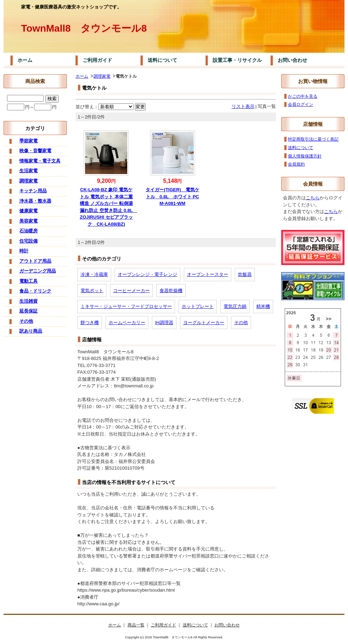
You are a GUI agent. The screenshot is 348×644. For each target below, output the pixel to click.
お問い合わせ (292, 60)
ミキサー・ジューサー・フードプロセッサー (126, 306)
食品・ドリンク (35, 291)
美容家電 (28, 221)
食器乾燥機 (171, 291)
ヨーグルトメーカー (204, 323)
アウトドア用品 (35, 261)
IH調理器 (164, 323)
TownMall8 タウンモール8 (84, 28)
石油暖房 (28, 231)
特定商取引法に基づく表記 (313, 139)
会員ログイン (301, 104)
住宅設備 (28, 241)
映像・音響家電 (35, 151)
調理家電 (102, 76)
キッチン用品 (33, 191)
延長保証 (28, 311)
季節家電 (28, 141)
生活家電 (28, 171)
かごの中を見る (303, 96)
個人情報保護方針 (305, 156)
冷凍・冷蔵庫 (94, 274)
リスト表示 (243, 106)
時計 (24, 251)
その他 (241, 323)
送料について (162, 60)
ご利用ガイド (97, 60)
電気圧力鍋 (235, 306)
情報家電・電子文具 (40, 161)
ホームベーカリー (127, 323)
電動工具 (28, 281)
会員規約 (296, 164)
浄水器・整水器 (35, 201)
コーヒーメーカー (131, 291)
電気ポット (92, 291)
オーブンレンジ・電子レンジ (147, 274)
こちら (313, 198)
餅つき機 (90, 323)
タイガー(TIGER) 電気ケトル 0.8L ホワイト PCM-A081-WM (172, 197)
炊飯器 (245, 274)
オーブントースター (208, 274)
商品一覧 (136, 625)
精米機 (263, 306)
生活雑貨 (28, 301)
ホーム (25, 60)
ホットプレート (198, 306)
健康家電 (28, 211)
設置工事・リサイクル (237, 60)
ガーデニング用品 (38, 271)
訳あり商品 (31, 331)
